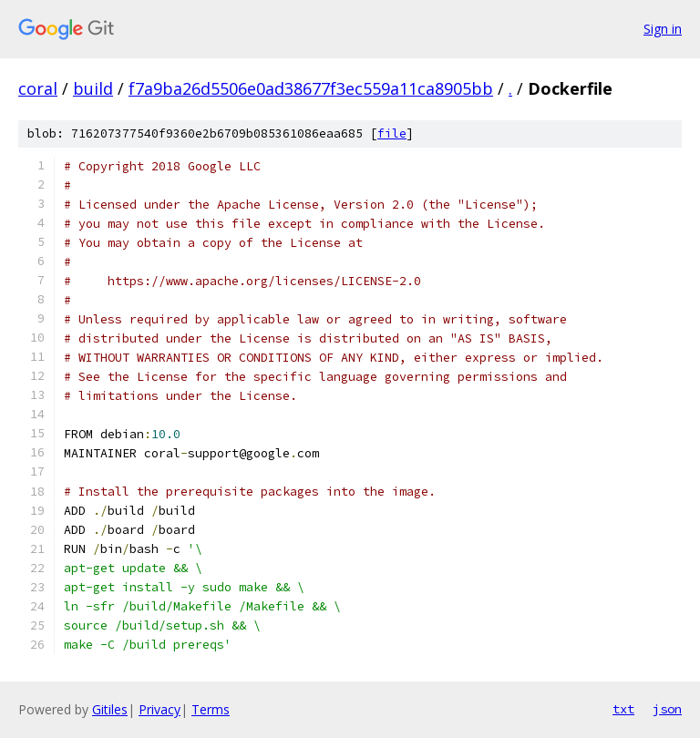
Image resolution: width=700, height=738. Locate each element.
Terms (211, 709)
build (93, 88)
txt (623, 709)
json (667, 709)
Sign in (663, 29)
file (392, 133)
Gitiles (110, 709)
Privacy (160, 709)
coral (38, 88)
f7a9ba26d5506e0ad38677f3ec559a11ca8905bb (311, 88)
